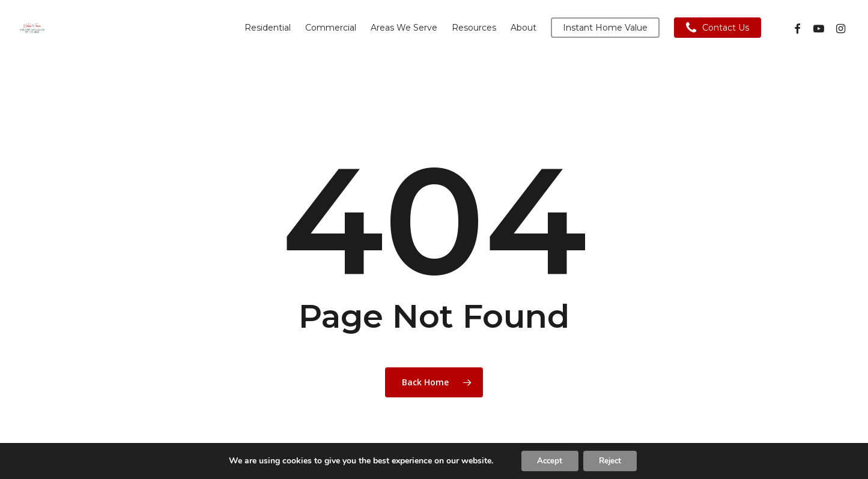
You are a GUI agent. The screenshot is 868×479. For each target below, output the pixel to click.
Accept (547, 460)
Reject (613, 460)
